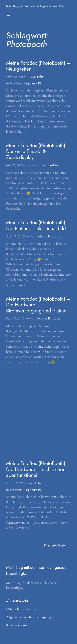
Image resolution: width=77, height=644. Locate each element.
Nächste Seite (57, 545)
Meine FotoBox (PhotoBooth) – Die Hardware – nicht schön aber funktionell (38, 469)
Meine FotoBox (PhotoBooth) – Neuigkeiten (38, 66)
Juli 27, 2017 (15, 165)
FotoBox (16, 83)
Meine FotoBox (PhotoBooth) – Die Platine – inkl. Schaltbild (38, 225)
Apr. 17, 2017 (16, 236)
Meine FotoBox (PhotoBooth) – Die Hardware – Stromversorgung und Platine (38, 305)
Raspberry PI (32, 83)
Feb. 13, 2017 (15, 318)
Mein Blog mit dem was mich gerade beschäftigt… (37, 6)
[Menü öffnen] (9, 15)
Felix (40, 77)
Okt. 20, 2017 (16, 77)
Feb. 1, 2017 (15, 483)
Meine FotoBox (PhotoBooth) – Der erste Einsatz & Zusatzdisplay (38, 151)
